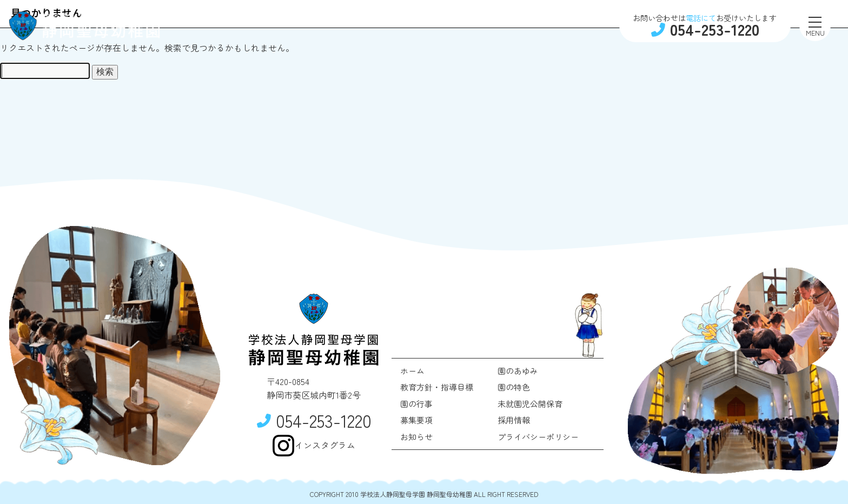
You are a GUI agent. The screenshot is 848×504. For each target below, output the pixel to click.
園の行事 (416, 404)
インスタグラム (314, 446)
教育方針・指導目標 (437, 387)
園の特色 (514, 387)
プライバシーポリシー (538, 437)
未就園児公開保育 (530, 404)
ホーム (412, 371)
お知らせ (416, 437)
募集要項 (416, 420)
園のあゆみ (518, 371)
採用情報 (514, 420)
